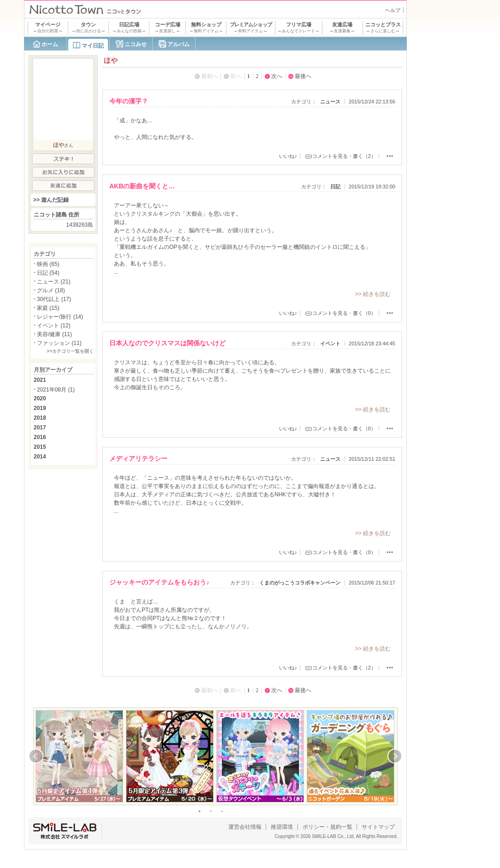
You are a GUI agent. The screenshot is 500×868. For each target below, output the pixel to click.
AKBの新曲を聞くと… (142, 186)
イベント (330, 344)
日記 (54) (48, 273)
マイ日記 (93, 46)
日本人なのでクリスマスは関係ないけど (167, 343)
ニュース (330, 102)
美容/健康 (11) (54, 334)
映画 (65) (48, 264)
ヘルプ (393, 10)
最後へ (303, 76)
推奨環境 (282, 827)
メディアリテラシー (138, 458)
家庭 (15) (48, 308)
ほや (59, 145)
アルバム (179, 44)
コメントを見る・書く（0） (344, 313)
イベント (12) (54, 325)
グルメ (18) (51, 290)
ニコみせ (136, 44)
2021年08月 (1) (56, 390)
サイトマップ (378, 827)
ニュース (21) (54, 282)
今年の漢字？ (129, 101)
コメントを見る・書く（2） (344, 156)
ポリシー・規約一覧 (327, 827)
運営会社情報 (245, 827)
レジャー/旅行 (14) (60, 317)
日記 (335, 187)
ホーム (50, 44)
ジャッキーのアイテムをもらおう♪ (159, 582)
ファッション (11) (59, 343)
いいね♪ (288, 156)
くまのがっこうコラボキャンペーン (300, 583)
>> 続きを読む (373, 294)
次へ (277, 76)
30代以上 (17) (54, 299)
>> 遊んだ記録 (51, 200)
